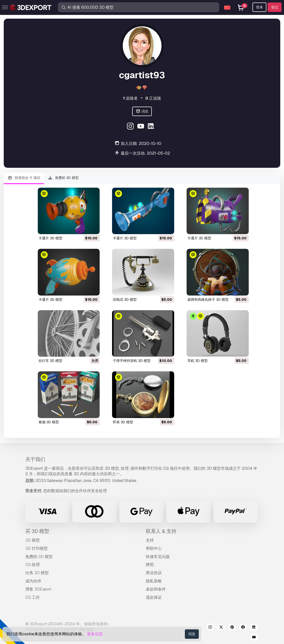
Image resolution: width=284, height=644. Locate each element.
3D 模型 (33, 540)
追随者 (130, 98)
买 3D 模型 (37, 531)
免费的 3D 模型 (63, 178)
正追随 (153, 98)
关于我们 (35, 459)
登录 (259, 7)
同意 (192, 634)
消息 (142, 111)
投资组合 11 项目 (24, 178)
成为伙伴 (33, 581)
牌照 (150, 565)
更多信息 (95, 634)
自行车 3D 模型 (50, 361)
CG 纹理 (33, 565)
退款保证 (154, 597)
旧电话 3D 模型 (125, 300)
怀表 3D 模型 (123, 422)
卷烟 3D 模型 (49, 422)
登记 (275, 7)
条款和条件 (156, 589)
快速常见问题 (158, 557)
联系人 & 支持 (161, 531)
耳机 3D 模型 (198, 361)
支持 (150, 540)
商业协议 (154, 573)
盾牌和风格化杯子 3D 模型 (208, 300)
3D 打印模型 (37, 548)
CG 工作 (33, 597)
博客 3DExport (38, 589)
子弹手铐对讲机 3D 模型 (132, 361)
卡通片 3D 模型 (50, 238)
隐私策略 (154, 581)
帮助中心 (154, 548)
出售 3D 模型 (37, 573)
